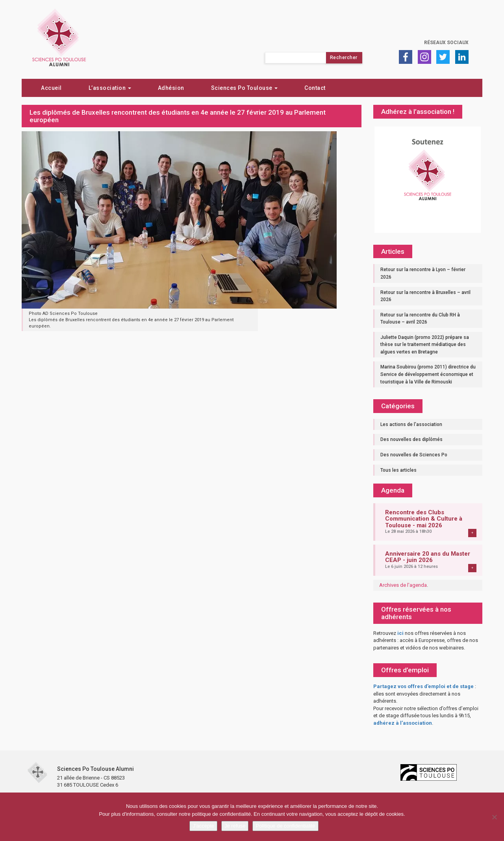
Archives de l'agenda (403, 585)
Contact (315, 88)
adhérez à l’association (403, 723)
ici (400, 633)
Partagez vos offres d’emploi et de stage (423, 686)
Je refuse (235, 826)
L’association (110, 88)
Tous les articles (398, 470)
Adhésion (171, 88)
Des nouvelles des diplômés (411, 439)
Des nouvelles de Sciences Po (414, 455)
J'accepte (203, 826)
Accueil (51, 88)
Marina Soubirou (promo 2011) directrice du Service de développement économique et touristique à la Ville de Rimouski (428, 374)
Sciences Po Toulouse (245, 88)
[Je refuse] (494, 817)
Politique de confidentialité (285, 826)
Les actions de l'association (411, 424)
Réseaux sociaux (446, 43)
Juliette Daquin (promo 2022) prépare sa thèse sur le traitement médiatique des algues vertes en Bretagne (425, 345)
